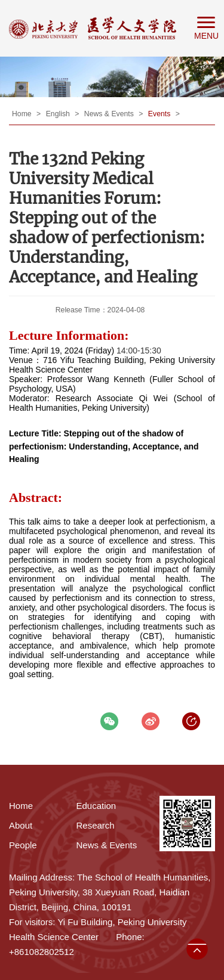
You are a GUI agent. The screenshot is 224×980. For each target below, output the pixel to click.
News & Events (110, 114)
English (59, 114)
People (23, 845)
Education (96, 806)
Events (160, 114)
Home (23, 114)
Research (96, 825)
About (21, 825)
